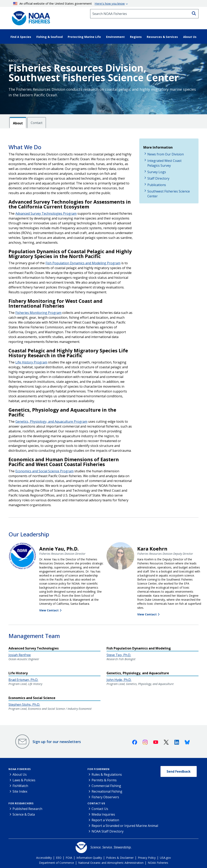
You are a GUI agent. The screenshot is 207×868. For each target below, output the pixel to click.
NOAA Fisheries (20, 769)
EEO (59, 858)
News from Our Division (166, 154)
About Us (16, 61)
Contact (37, 123)
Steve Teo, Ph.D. (119, 655)
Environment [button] (115, 37)
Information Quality (89, 858)
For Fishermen (98, 769)
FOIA (69, 858)
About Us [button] (190, 37)
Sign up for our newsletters (57, 742)
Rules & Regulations (107, 774)
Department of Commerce (57, 863)
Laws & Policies (24, 780)
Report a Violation (105, 820)
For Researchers (21, 803)
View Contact (49, 610)
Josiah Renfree (20, 655)
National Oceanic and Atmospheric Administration (111, 863)
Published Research (27, 809)
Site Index (20, 791)
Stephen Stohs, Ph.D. (24, 705)
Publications (157, 185)
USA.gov (165, 858)
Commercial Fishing (106, 786)
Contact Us (96, 803)
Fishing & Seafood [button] (50, 37)
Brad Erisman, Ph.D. (23, 680)
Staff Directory (158, 178)
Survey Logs (157, 172)
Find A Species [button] (21, 37)
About (18, 123)
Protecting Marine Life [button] (84, 37)
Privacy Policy (147, 858)
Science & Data (24, 814)
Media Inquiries (103, 814)
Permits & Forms (104, 780)
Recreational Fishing (107, 791)
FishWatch (20, 786)
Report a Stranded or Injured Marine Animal (125, 826)
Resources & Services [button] (162, 37)
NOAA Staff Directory (108, 831)
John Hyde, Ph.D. (119, 680)
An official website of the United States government (69, 3)
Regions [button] (136, 37)
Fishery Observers (105, 797)
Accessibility (44, 858)
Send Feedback (179, 771)
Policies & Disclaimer (120, 858)
